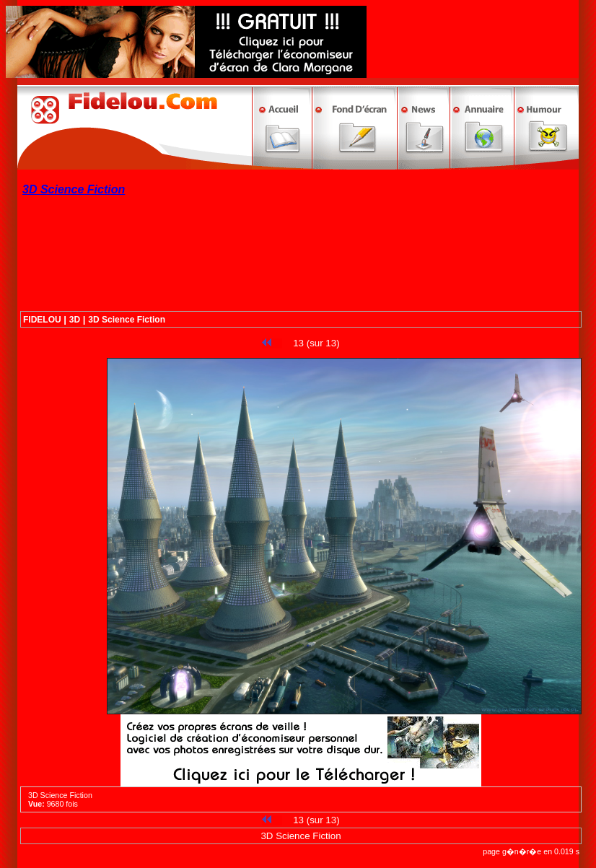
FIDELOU (42, 320)
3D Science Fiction (127, 320)
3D (75, 320)
